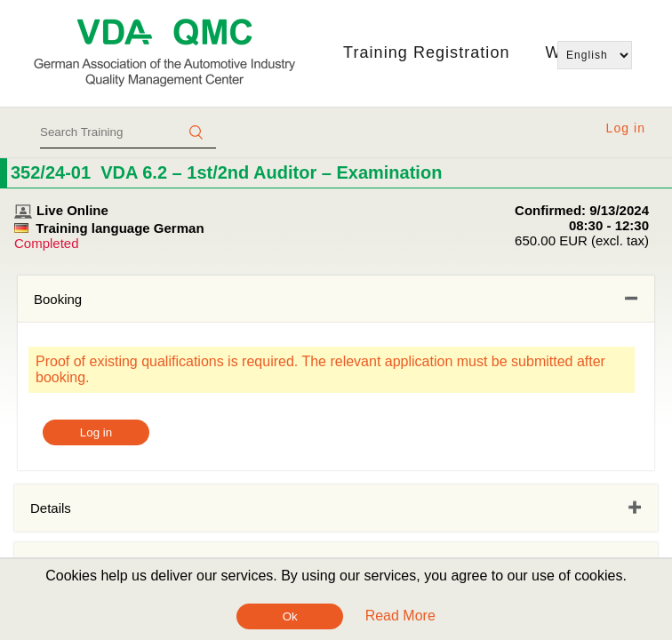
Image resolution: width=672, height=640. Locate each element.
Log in (626, 128)
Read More (400, 616)
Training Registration (426, 52)
